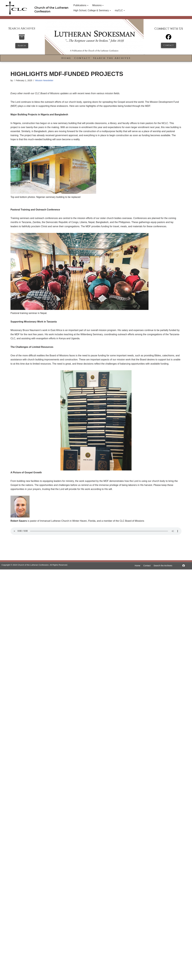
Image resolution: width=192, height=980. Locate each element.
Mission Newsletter (44, 80)
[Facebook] (169, 38)
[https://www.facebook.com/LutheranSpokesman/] (184, 566)
